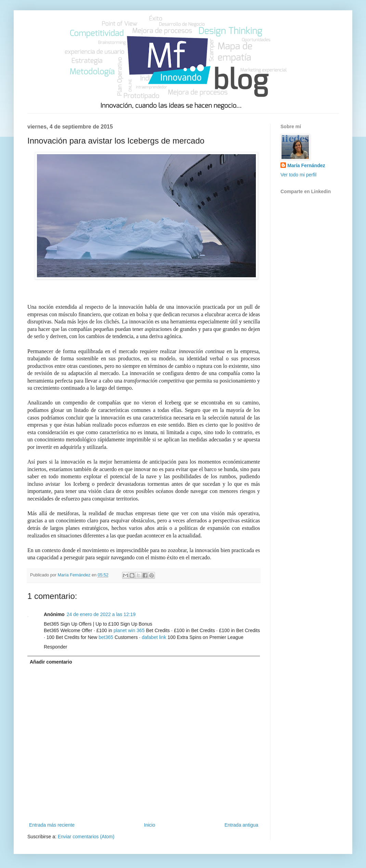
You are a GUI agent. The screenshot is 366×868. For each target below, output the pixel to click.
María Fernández (306, 165)
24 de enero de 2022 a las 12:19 (101, 614)
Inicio (150, 825)
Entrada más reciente (52, 825)
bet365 (106, 637)
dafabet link (154, 637)
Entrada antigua (241, 825)
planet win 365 (129, 630)
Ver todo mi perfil (298, 175)
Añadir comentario (51, 662)
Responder (56, 647)
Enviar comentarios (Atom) (86, 837)
